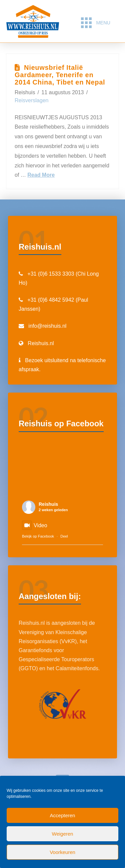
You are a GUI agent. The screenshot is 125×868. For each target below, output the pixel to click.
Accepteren (63, 815)
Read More (41, 175)
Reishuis (48, 504)
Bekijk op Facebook (38, 536)
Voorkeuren (62, 852)
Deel (64, 536)
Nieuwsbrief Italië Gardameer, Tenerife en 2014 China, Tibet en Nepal (60, 75)
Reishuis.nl (41, 343)
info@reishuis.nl (47, 326)
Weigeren (63, 834)
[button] (95, 23)
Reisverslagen (31, 100)
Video (35, 525)
